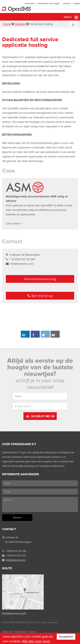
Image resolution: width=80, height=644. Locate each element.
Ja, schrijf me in (40, 416)
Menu (71, 17)
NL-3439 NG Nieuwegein (18, 542)
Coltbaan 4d (12, 537)
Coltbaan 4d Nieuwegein (25, 255)
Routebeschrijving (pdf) (14, 613)
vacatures (30, 3)
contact (67, 3)
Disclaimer (7, 631)
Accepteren (66, 637)
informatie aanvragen (49, 3)
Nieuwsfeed (21, 631)
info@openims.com (22, 264)
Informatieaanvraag (40, 279)
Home (7, 24)
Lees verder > (14, 224)
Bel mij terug (40, 296)
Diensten (20, 24)
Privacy (33, 631)
